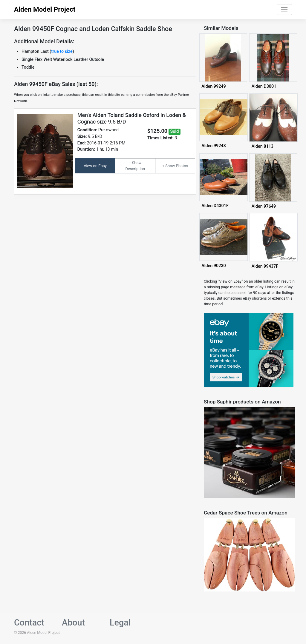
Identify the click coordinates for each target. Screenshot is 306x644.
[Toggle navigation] (284, 10)
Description (135, 169)
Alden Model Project (45, 9)
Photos (182, 166)
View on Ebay (95, 166)
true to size (62, 51)
